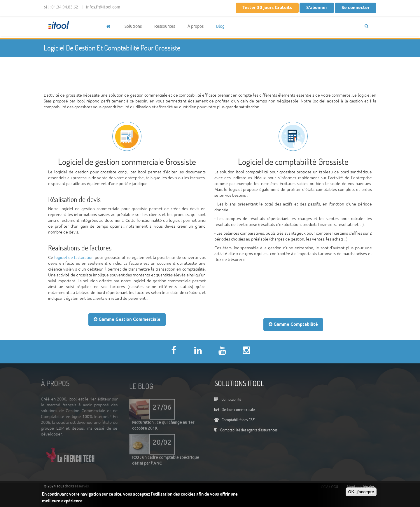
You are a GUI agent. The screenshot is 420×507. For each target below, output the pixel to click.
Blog (220, 26)
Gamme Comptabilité (293, 324)
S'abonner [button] (317, 8)
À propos (196, 26)
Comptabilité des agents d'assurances (249, 430)
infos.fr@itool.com (103, 7)
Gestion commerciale (238, 409)
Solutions (133, 26)
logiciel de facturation (74, 258)
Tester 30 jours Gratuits (267, 8)
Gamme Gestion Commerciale (127, 319)
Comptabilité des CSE (238, 420)
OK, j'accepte (361, 492)
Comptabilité (231, 399)
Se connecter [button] (356, 8)
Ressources (165, 26)
